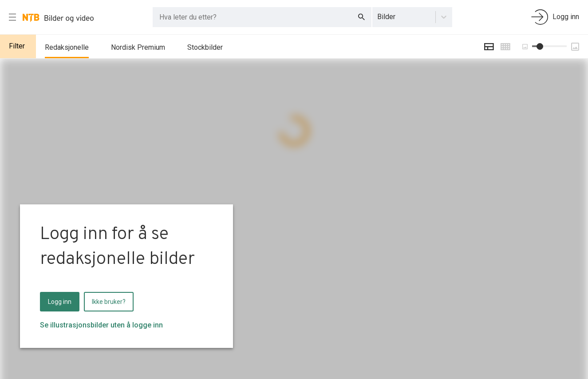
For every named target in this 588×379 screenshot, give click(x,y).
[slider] (540, 46)
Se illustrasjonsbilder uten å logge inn (101, 325)
